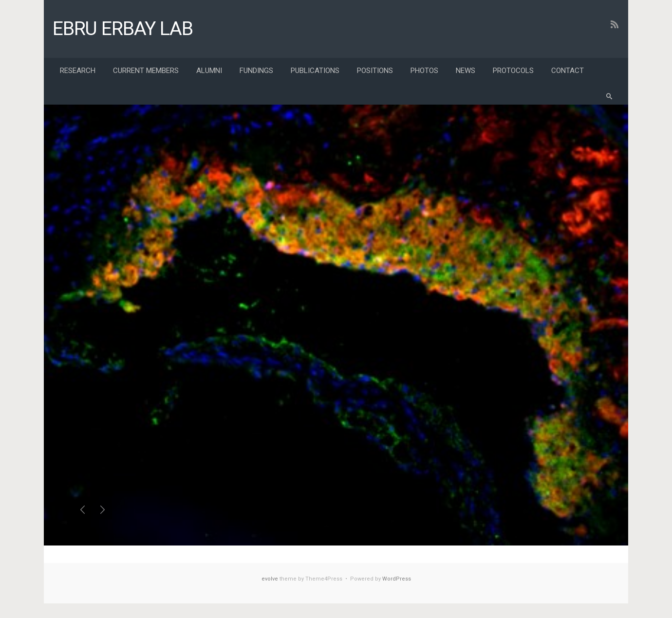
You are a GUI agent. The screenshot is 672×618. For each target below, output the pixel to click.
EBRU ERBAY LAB (123, 29)
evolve (270, 579)
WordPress (397, 579)
